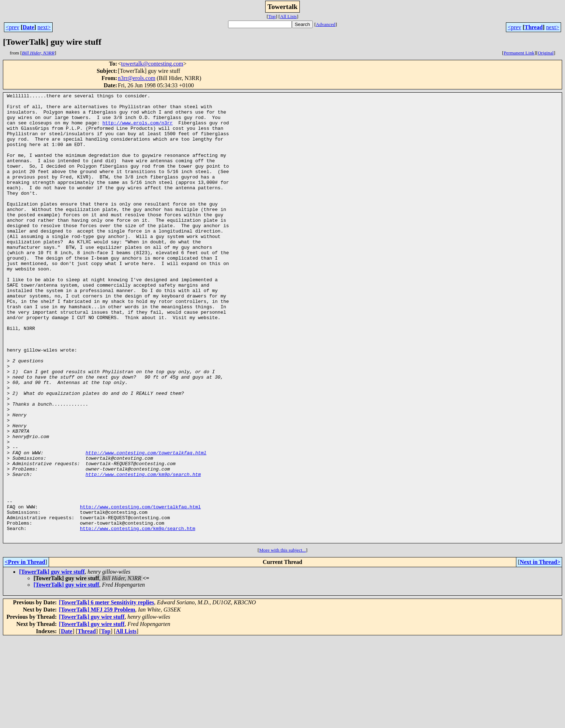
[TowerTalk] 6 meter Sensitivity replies (107, 692)
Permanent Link (519, 53)
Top (272, 16)
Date (28, 27)
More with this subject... (282, 640)
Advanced (326, 24)
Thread (534, 27)
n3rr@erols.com (137, 78)
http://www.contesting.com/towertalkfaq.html (146, 525)
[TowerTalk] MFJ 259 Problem (97, 699)
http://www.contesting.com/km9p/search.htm (143, 551)
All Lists (288, 16)
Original (546, 53)
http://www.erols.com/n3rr (137, 129)
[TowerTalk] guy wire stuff (52, 661)
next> (44, 27)
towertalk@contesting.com (152, 64)
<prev (12, 27)
